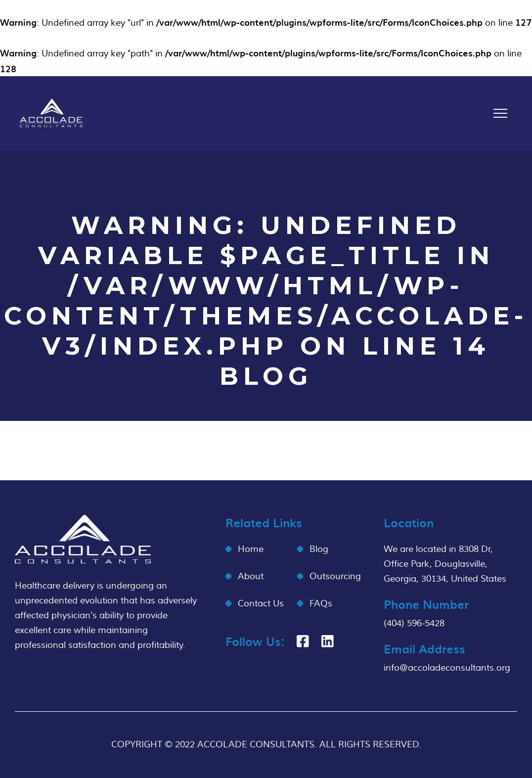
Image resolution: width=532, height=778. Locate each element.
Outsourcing (335, 576)
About (251, 576)
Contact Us (261, 604)
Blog (319, 549)
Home (251, 549)
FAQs (321, 604)
